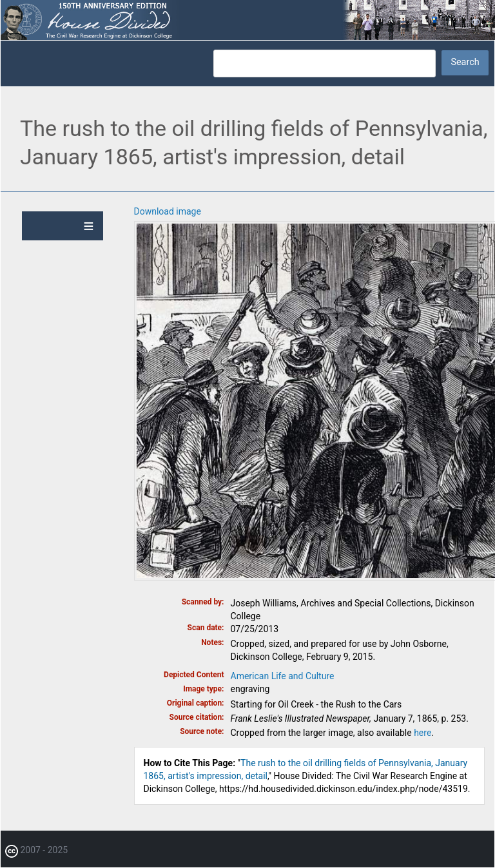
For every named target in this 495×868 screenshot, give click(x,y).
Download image (168, 211)
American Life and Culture (283, 676)
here (422, 733)
